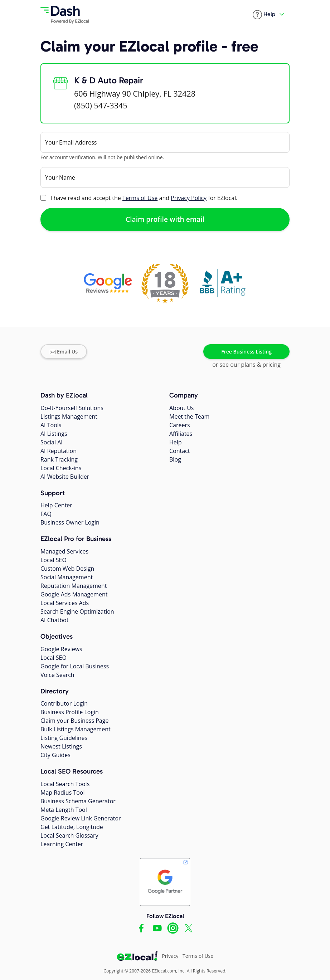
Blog (175, 459)
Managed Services (64, 551)
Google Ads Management (74, 594)
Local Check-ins (61, 468)
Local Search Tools (65, 784)
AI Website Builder (65, 477)
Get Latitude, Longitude (72, 827)
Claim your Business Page (74, 721)
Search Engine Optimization (77, 611)
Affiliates (181, 434)
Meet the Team (189, 416)
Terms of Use (140, 198)
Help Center (56, 505)
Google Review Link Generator (81, 818)
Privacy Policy (189, 198)
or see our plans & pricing (246, 365)
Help (176, 442)
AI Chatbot (54, 620)
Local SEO (54, 560)
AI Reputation (59, 451)
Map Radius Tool (63, 793)
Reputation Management (74, 586)
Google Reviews (61, 649)
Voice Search (57, 675)
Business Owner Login (70, 522)
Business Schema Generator (78, 801)
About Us (182, 408)
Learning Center (62, 844)
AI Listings (54, 434)
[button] (264, 15)
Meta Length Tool (64, 810)
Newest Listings (61, 746)
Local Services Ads (65, 603)
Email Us (64, 352)
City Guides (55, 755)
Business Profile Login (70, 712)
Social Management (67, 577)
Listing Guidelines (64, 738)
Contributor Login (64, 703)
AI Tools (51, 425)
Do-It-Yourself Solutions (72, 408)
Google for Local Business (75, 666)
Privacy (170, 956)
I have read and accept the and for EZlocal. (144, 198)
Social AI (52, 442)
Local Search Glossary (69, 835)
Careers (180, 425)
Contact (179, 451)
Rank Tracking (59, 459)
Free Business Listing (246, 352)
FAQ (46, 514)
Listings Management (69, 416)
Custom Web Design (67, 569)
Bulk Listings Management (76, 729)
